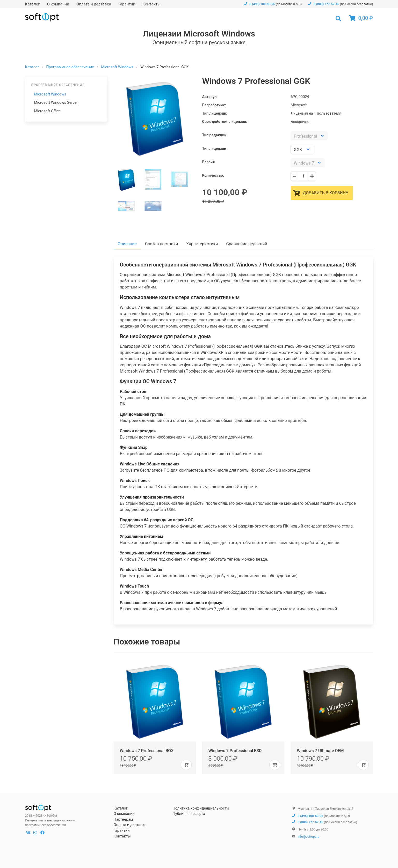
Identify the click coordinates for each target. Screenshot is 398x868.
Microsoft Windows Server (56, 103)
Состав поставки (161, 244)
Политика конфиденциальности (201, 808)
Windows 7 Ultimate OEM (320, 751)
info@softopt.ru (308, 837)
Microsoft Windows (50, 94)
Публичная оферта (189, 814)
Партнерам (123, 819)
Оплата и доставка (94, 4)
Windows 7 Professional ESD (235, 751)
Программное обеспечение (70, 67)
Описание (127, 244)
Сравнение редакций (247, 244)
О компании (58, 4)
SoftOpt (42, 17)
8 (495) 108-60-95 (259, 4)
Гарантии (127, 4)
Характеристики (202, 244)
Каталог (32, 4)
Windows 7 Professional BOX (147, 751)
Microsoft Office (47, 111)
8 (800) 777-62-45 (323, 4)
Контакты (151, 4)
